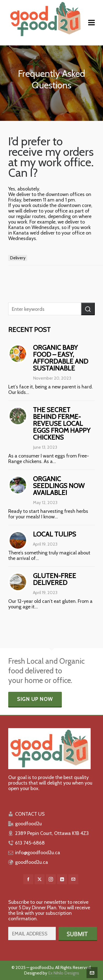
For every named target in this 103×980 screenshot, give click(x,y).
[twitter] (40, 879)
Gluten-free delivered (55, 579)
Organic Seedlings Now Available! (59, 486)
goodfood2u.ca (32, 862)
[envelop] (73, 879)
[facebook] (28, 879)
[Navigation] (91, 23)
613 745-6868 (30, 843)
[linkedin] (62, 879)
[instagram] (51, 879)
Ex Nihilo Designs (64, 973)
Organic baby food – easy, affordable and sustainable (61, 358)
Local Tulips (55, 534)
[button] (88, 309)
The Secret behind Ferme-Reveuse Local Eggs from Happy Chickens (62, 424)
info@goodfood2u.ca (38, 853)
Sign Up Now (35, 699)
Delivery (18, 258)
